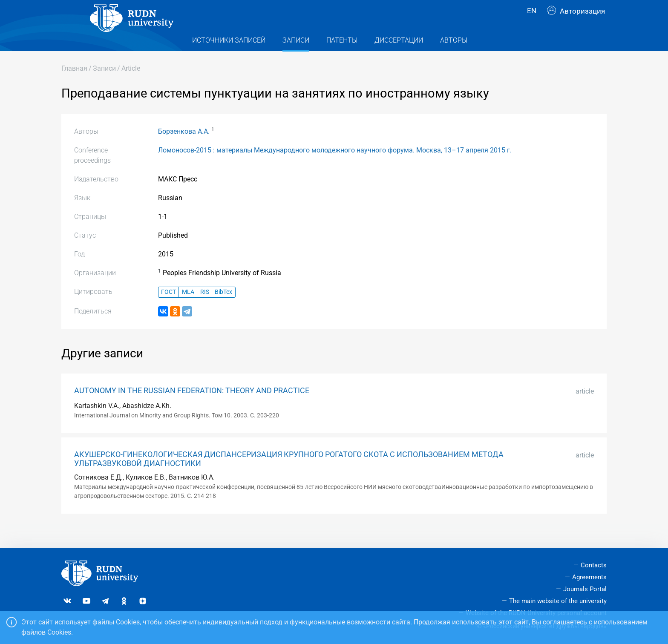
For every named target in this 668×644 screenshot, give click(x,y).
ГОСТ (168, 309)
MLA (188, 309)
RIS (205, 309)
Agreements (589, 577)
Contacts (594, 565)
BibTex (223, 309)
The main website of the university (558, 601)
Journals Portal (585, 589)
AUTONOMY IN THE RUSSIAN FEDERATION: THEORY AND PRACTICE (192, 408)
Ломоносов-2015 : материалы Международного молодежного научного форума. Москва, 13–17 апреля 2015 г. (335, 167)
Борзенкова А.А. (184, 148)
